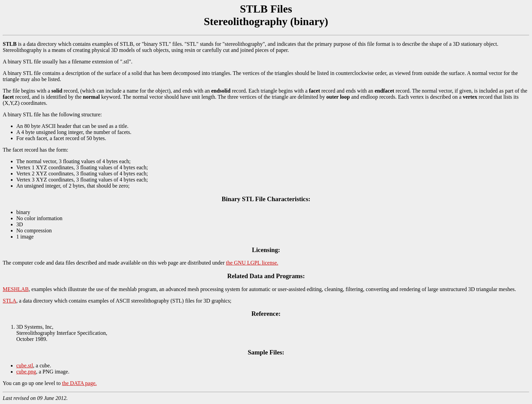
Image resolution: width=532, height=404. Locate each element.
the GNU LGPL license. (252, 263)
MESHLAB (16, 289)
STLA (9, 301)
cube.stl (25, 365)
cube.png (26, 372)
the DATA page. (79, 383)
